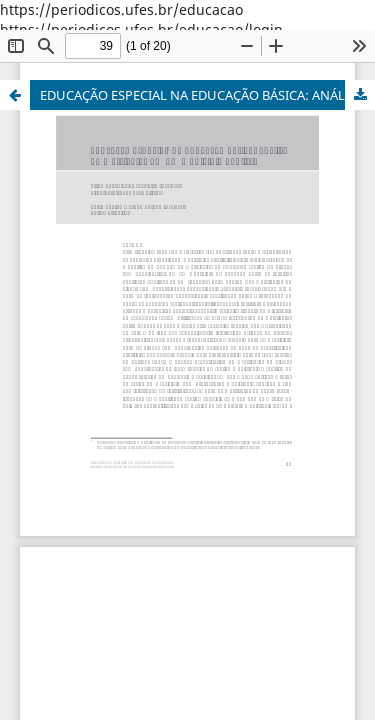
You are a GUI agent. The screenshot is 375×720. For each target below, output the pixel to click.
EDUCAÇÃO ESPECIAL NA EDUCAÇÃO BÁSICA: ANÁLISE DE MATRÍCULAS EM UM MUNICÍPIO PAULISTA (207, 95)
